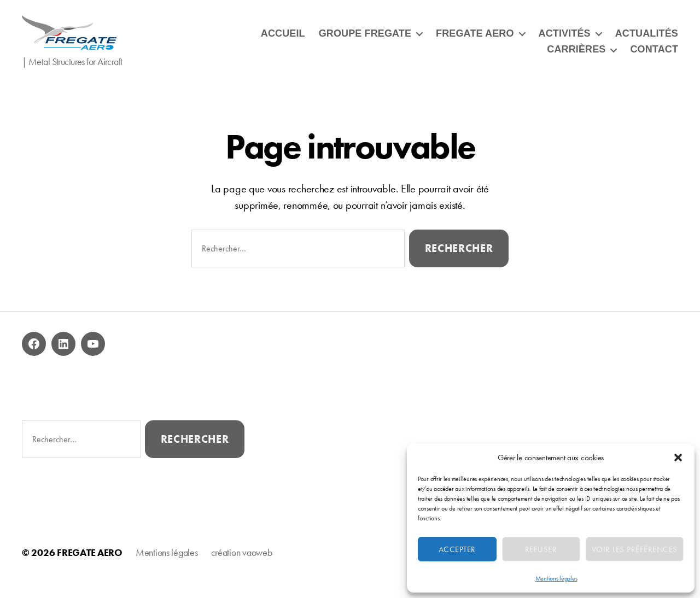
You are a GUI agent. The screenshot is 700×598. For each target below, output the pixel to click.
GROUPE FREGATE (365, 40)
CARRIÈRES (576, 56)
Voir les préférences (635, 549)
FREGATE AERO (475, 40)
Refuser (541, 549)
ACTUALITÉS (647, 40)
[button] (678, 458)
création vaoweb (242, 567)
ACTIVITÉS (565, 40)
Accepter (457, 549)
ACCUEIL (283, 40)
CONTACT (654, 56)
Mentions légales (556, 578)
